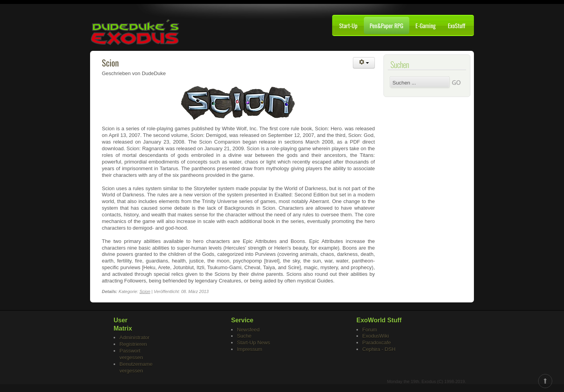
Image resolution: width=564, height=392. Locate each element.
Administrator (135, 337)
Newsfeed (248, 330)
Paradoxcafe (377, 343)
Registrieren (133, 344)
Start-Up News (254, 343)
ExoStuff (456, 25)
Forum (370, 330)
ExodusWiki (376, 336)
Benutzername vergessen (136, 367)
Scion (110, 63)
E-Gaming (426, 25)
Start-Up (348, 25)
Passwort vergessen (131, 354)
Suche (244, 336)
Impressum (249, 349)
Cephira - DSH (379, 349)
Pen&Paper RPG (387, 25)
